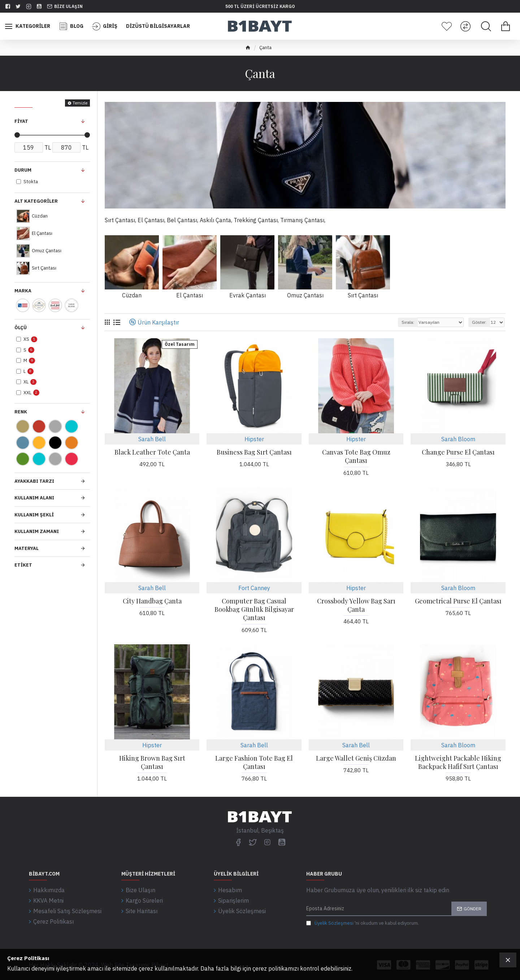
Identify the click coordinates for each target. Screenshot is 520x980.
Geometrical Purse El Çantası (458, 601)
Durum (23, 170)
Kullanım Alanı (34, 498)
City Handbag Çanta (152, 601)
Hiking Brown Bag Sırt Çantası (152, 762)
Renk (21, 412)
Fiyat (21, 121)
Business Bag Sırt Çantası (254, 452)
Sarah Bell (152, 439)
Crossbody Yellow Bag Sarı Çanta (356, 605)
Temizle (80, 103)
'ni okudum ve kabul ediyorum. (363, 923)
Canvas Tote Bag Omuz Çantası (356, 456)
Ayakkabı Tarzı (34, 481)
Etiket (23, 565)
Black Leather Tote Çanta (152, 452)
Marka (23, 291)
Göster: (479, 322)
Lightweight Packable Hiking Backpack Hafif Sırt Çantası (458, 762)
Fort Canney (254, 588)
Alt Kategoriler (36, 201)
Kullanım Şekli (34, 515)
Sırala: (408, 322)
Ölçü (21, 328)
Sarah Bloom (458, 439)
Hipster (254, 439)
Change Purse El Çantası (458, 452)
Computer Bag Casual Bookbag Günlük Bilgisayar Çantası (254, 610)
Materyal (27, 548)
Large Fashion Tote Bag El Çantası (254, 762)
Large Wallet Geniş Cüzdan (356, 758)
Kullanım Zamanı (37, 531)
